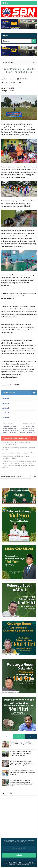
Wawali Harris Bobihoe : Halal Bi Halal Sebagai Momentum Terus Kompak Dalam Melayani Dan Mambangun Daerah (22, 763)
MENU (6, 3)
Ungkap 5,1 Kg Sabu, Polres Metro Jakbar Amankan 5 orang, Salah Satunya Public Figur (11, 429)
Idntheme (26, 865)
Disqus (34, 477)
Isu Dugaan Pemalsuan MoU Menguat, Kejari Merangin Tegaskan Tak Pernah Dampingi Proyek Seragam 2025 (21, 753)
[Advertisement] (19, 815)
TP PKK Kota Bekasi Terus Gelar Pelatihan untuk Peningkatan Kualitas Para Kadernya (28, 429)
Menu (5, 36)
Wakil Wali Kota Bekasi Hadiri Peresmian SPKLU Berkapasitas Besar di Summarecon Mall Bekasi (22, 773)
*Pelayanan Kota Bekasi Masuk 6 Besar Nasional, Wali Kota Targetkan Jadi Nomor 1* (22, 744)
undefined (5, 398)
